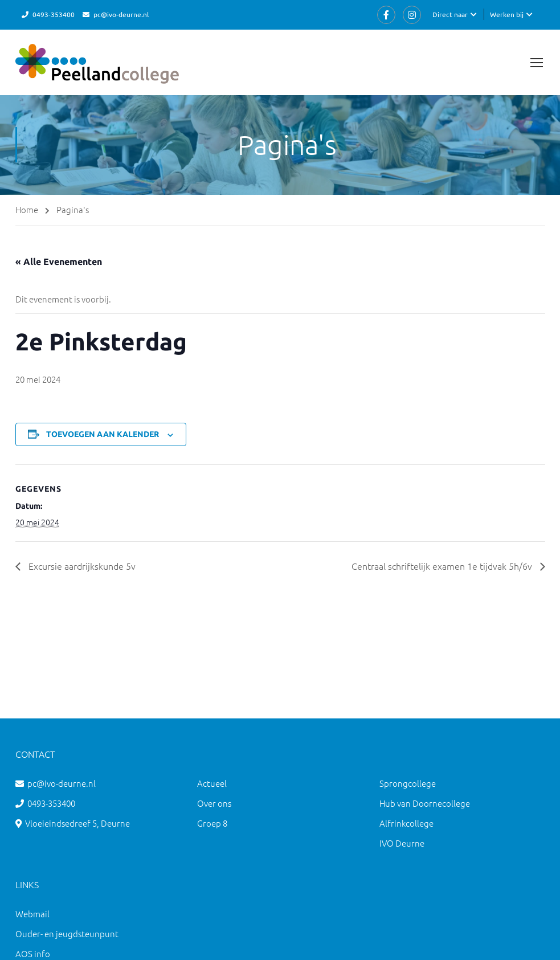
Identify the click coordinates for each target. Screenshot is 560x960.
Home (27, 209)
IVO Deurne (402, 843)
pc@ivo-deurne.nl (121, 14)
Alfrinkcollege (406, 823)
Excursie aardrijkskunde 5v (81, 566)
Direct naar (450, 14)
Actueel (212, 783)
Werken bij (507, 14)
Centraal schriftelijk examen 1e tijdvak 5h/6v (443, 566)
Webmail (32, 914)
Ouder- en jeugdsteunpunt (67, 934)
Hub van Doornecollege (425, 803)
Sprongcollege (408, 783)
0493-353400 (54, 14)
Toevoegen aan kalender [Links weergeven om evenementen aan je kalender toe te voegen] (103, 434)
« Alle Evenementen (59, 262)
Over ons (214, 803)
